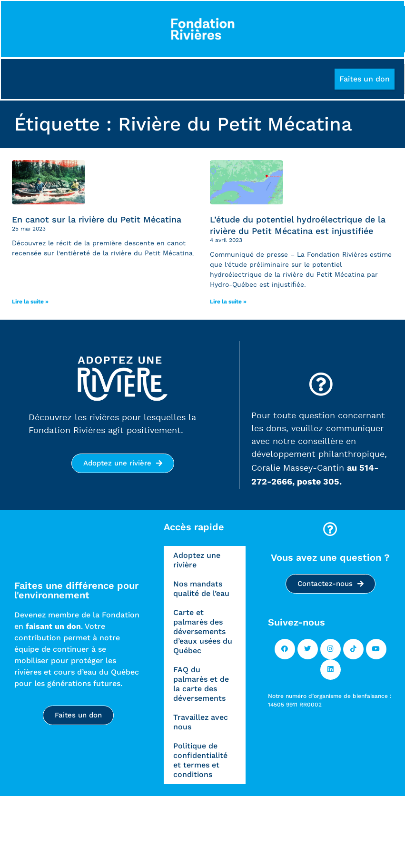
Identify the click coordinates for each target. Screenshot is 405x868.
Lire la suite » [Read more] (30, 303)
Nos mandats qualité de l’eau (201, 590)
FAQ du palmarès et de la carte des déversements (201, 685)
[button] (364, 81)
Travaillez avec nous (201, 723)
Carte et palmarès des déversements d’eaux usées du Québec (203, 633)
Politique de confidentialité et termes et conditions (200, 762)
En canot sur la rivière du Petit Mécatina (97, 221)
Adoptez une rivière (197, 561)
